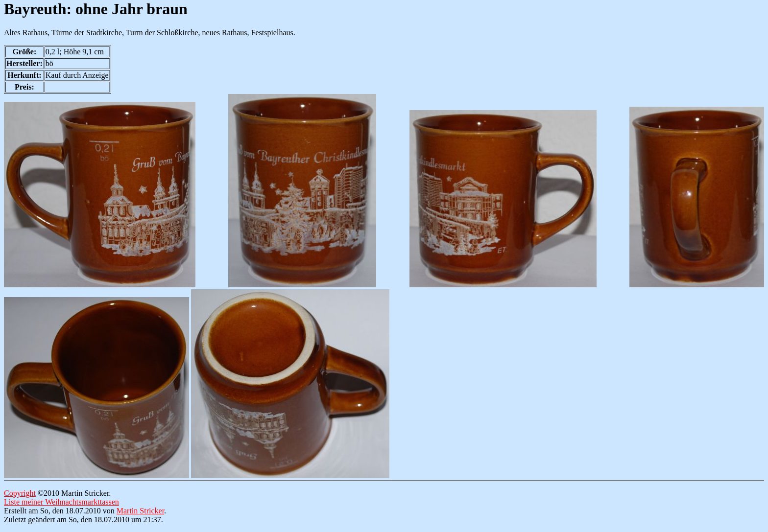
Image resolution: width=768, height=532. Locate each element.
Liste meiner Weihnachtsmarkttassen (61, 502)
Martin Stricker (140, 511)
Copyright (20, 493)
